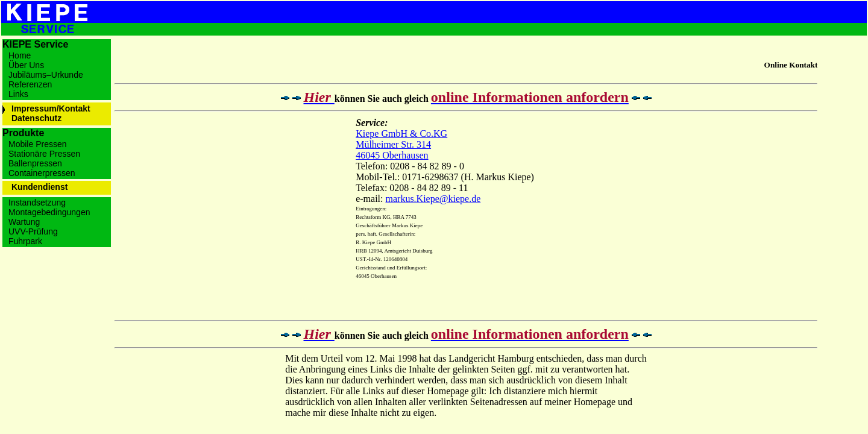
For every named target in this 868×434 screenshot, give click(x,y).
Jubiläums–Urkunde (46, 75)
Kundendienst (39, 187)
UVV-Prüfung (33, 231)
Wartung (24, 222)
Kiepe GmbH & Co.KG (401, 134)
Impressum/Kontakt (51, 108)
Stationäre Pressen (44, 154)
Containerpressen (42, 173)
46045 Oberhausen (392, 155)
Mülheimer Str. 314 (393, 144)
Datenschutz (36, 118)
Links (18, 94)
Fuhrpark (25, 241)
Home (20, 55)
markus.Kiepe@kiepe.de (433, 199)
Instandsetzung (37, 203)
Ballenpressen (35, 163)
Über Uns (26, 65)
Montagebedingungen (49, 212)
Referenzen (30, 84)
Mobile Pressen (38, 144)
